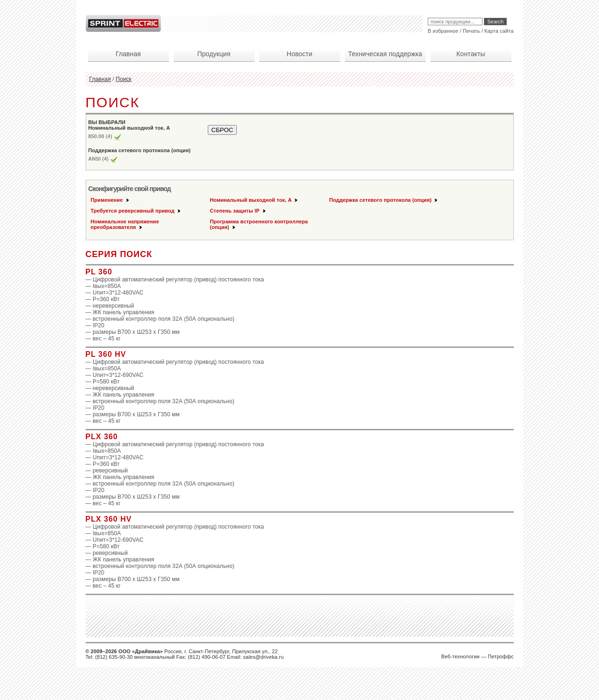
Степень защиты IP (238, 211)
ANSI (95, 159)
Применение (110, 200)
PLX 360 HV (109, 519)
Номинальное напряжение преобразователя (125, 224)
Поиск (124, 79)
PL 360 (99, 272)
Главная (100, 79)
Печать (471, 31)
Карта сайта (499, 31)
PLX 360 (102, 437)
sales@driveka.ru (263, 657)
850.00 (96, 136)
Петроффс (500, 656)
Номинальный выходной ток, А (255, 200)
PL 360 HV (106, 354)
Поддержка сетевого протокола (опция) (384, 200)
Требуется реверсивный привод (136, 211)
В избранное (443, 31)
